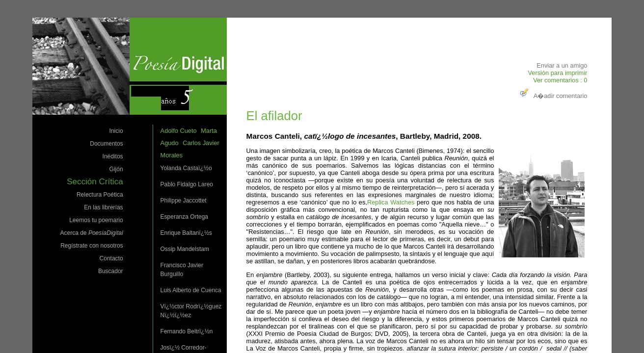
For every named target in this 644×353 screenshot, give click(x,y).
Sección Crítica (95, 182)
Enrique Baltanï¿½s (186, 233)
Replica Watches (391, 202)
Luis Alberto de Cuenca (191, 290)
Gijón (116, 169)
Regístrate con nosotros (92, 246)
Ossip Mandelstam (185, 249)
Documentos (106, 144)
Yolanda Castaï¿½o (186, 168)
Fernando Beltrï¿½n (187, 331)
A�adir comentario (553, 96)
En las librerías (103, 207)
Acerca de (92, 233)
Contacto (111, 258)
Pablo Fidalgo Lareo (187, 184)
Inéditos (113, 156)
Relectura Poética (100, 195)
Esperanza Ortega (184, 217)
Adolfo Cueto (179, 131)
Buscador (111, 271)
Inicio (116, 131)
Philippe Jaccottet (184, 201)
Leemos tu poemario (96, 220)
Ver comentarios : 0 (560, 80)
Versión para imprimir (557, 73)
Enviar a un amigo (562, 65)
